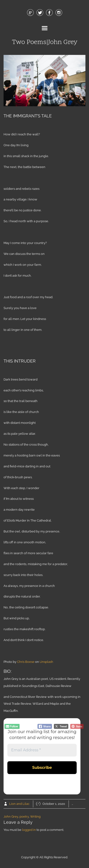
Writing (35, 817)
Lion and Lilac (19, 804)
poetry (24, 817)
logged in (29, 830)
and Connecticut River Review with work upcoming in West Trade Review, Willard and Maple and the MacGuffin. (42, 704)
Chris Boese (26, 662)
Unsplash (46, 662)
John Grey (11, 817)
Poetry (82, 804)
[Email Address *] (42, 750)
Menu (45, 28)
